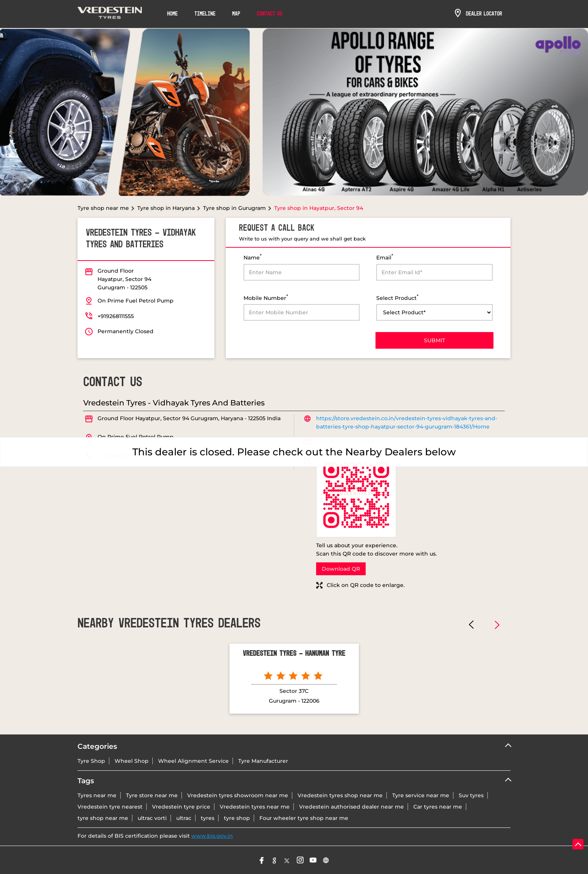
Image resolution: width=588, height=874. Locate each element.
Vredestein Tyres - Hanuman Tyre (294, 654)
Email (385, 257)
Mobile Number (266, 297)
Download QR (341, 569)
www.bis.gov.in (212, 836)
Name (253, 257)
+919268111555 (116, 316)
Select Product (397, 297)
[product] (434, 312)
